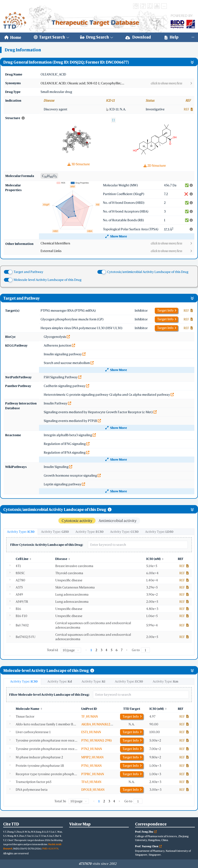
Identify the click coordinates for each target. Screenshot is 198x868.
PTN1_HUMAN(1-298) (97, 740)
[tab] (21, 532)
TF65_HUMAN (91, 782)
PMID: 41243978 (50, 849)
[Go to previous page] (86, 650)
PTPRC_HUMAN (93, 774)
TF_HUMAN (90, 716)
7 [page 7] (122, 650)
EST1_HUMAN (91, 732)
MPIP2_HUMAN (92, 757)
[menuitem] (13, 37)
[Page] (145, 650)
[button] (117, 83)
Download (138, 37)
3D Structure (79, 164)
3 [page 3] (101, 650)
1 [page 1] (91, 650)
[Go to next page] (127, 650)
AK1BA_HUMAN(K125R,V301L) (103, 724)
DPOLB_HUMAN (93, 790)
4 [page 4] (106, 650)
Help (172, 37)
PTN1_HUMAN (91, 766)
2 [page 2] (96, 650)
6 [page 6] (117, 650)
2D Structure (155, 166)
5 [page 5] (112, 650)
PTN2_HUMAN (92, 749)
